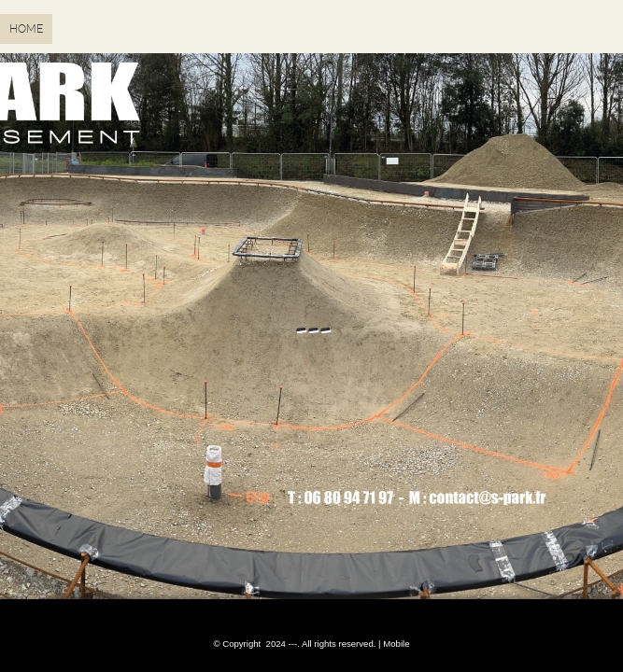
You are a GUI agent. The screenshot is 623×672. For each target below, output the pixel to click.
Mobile (396, 644)
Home (26, 29)
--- (311, 327)
